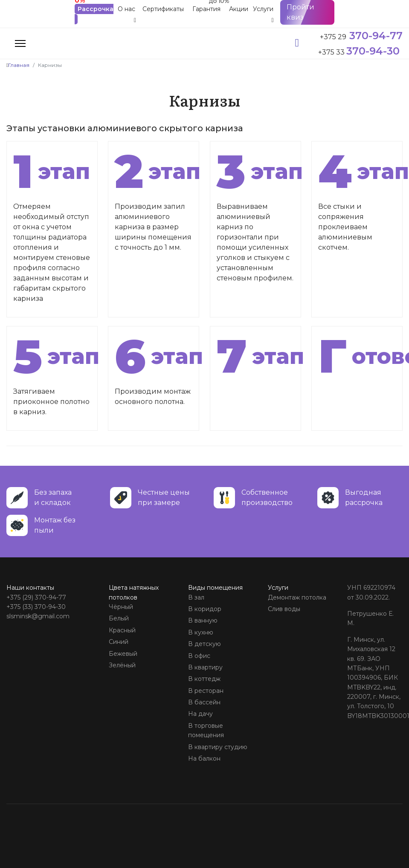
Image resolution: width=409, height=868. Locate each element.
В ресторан (206, 691)
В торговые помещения (206, 730)
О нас (126, 9)
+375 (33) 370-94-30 (36, 607)
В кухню (201, 632)
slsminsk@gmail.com (38, 616)
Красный (122, 630)
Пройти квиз (300, 12)
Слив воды (284, 609)
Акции (239, 9)
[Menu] (20, 43)
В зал (196, 597)
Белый (119, 618)
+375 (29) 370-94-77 (36, 597)
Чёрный (121, 607)
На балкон (204, 758)
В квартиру (205, 667)
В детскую (204, 644)
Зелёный (122, 665)
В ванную (203, 620)
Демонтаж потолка (297, 597)
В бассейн (204, 702)
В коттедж (204, 679)
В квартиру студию (218, 747)
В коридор (205, 609)
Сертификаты (163, 9)
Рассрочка (96, 9)
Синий (119, 642)
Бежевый (123, 654)
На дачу (200, 714)
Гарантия (206, 9)
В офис (199, 656)
